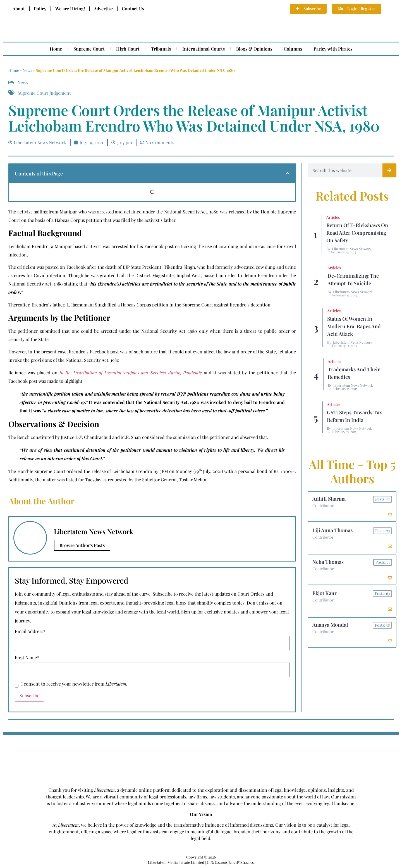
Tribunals (161, 49)
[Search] (389, 170)
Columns (293, 49)
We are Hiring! (70, 9)
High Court (128, 49)
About (19, 9)
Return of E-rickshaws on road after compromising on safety (357, 233)
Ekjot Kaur (325, 593)
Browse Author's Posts (82, 545)
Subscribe (29, 695)
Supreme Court (89, 49)
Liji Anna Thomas (332, 530)
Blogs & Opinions (254, 49)
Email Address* (30, 631)
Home (56, 49)
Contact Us (133, 9)
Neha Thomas (328, 562)
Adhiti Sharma (329, 499)
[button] (288, 173)
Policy (40, 9)
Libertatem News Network (352, 249)
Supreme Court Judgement (44, 93)
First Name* (27, 658)
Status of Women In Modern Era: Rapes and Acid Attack (354, 326)
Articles (333, 217)
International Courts (204, 49)
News (27, 70)
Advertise (103, 9)
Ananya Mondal (330, 625)
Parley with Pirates (333, 49)
